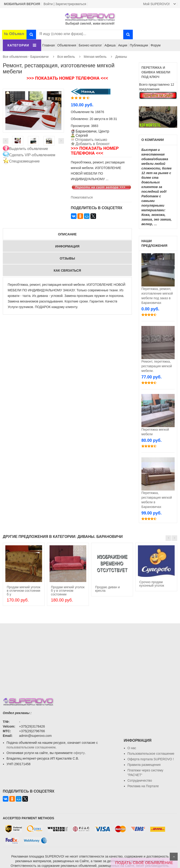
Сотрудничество (140, 780)
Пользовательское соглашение (151, 754)
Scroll (174, 857)
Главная (48, 45)
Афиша (110, 45)
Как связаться (67, 270)
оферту (79, 753)
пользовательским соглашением (31, 747)
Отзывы (67, 258)
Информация (67, 246)
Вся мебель (66, 57)
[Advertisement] (90, 656)
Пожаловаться (82, 197)
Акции (123, 45)
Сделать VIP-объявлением (32, 155)
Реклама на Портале (143, 786)
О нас (132, 748)
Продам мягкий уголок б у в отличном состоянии (68, 591)
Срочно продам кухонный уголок (152, 584)
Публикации (139, 45)
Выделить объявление (29, 149)
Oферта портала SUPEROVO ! (151, 759)
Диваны (121, 57)
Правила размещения (144, 765)
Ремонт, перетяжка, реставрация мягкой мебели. (157, 366)
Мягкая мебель (95, 57)
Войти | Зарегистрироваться (65, 4)
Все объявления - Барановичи (26, 57)
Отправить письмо (91, 140)
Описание (67, 234)
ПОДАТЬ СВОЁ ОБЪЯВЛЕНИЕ (144, 863)
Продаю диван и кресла (107, 589)
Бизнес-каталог (90, 45)
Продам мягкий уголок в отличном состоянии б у (23, 591)
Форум (156, 45)
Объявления (67, 45)
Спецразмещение (24, 161)
